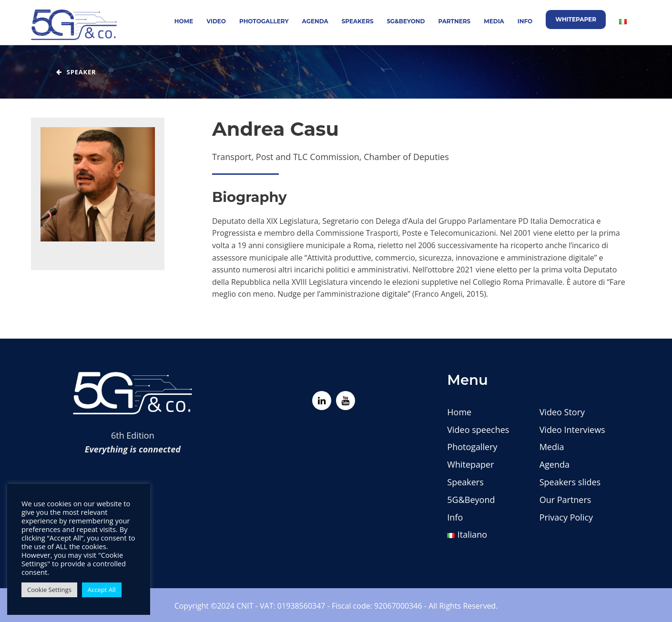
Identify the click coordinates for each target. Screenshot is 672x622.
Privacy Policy (566, 517)
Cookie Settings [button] (49, 590)
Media (494, 21)
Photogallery (264, 21)
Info (525, 21)
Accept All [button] (102, 590)
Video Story (562, 412)
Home (184, 21)
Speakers (358, 21)
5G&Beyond (406, 21)
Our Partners (565, 500)
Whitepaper (576, 19)
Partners (454, 21)
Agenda (315, 21)
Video (216, 21)
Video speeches (478, 430)
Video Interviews (572, 430)
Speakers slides (570, 482)
